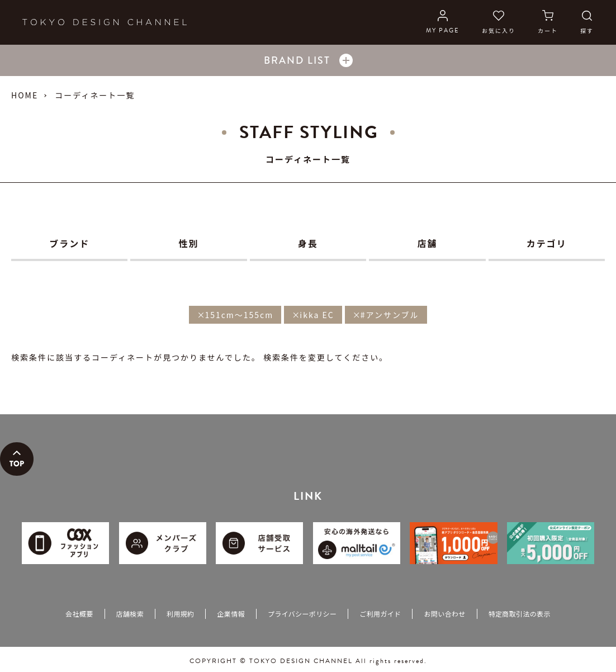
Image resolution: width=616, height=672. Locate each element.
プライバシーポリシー (302, 614)
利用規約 (180, 614)
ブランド (69, 243)
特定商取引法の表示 (520, 614)
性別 (189, 243)
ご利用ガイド (380, 614)
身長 (308, 243)
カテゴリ (547, 243)
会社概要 (79, 614)
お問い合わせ (444, 614)
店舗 (427, 243)
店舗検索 (130, 614)
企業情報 (231, 614)
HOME (25, 95)
